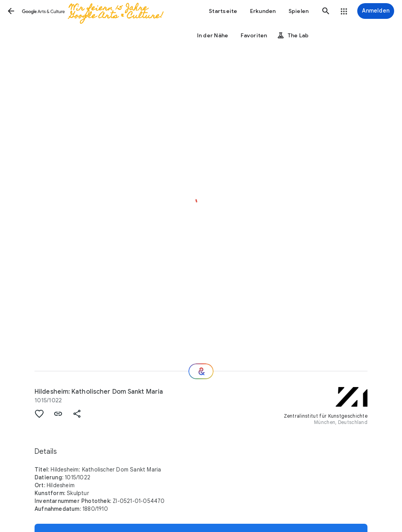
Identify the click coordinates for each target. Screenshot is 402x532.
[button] (11, 11)
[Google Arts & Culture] (98, 11)
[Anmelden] (376, 11)
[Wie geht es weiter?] (201, 371)
